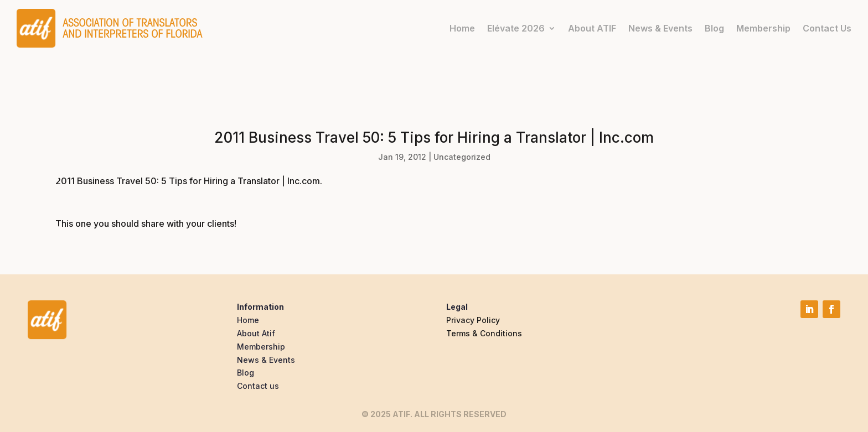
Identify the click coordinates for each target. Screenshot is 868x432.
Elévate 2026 (516, 28)
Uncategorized (462, 157)
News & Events (660, 28)
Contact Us (827, 28)
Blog (714, 28)
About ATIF (592, 28)
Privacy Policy (473, 320)
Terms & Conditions (484, 333)
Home (462, 28)
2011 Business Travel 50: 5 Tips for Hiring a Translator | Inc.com (188, 181)
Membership (763, 28)
